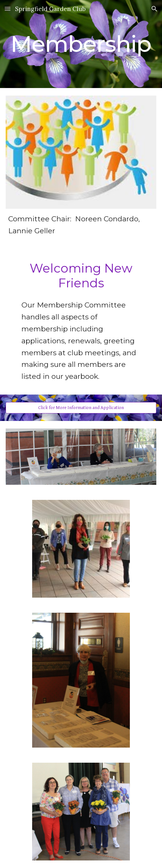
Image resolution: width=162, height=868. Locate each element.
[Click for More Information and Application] (81, 408)
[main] (81, 44)
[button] (8, 9)
